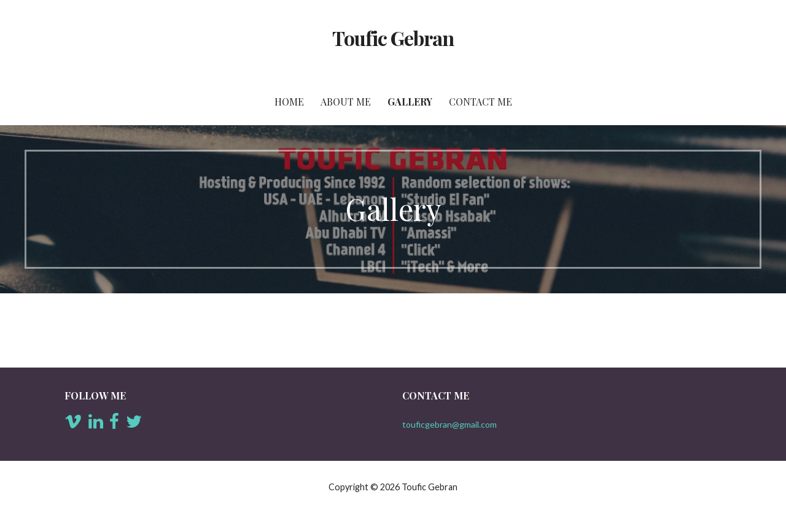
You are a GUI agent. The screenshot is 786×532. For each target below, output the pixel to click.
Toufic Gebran (393, 38)
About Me (346, 102)
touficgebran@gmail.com (449, 424)
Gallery (410, 102)
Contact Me (481, 102)
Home (289, 102)
